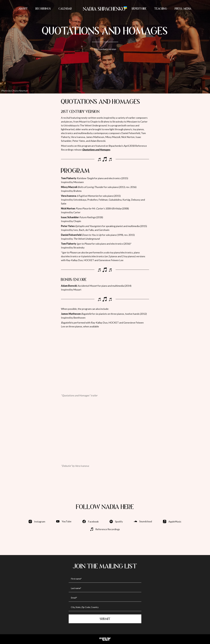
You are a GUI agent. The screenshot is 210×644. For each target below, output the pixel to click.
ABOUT (23, 9)
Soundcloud (143, 521)
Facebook (91, 521)
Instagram (37, 521)
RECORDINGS (43, 9)
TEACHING (161, 9)
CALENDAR (65, 9)
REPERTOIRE (139, 9)
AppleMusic (172, 521)
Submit (105, 619)
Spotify (116, 521)
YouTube (64, 521)
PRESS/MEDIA (183, 9)
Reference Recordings (105, 529)
